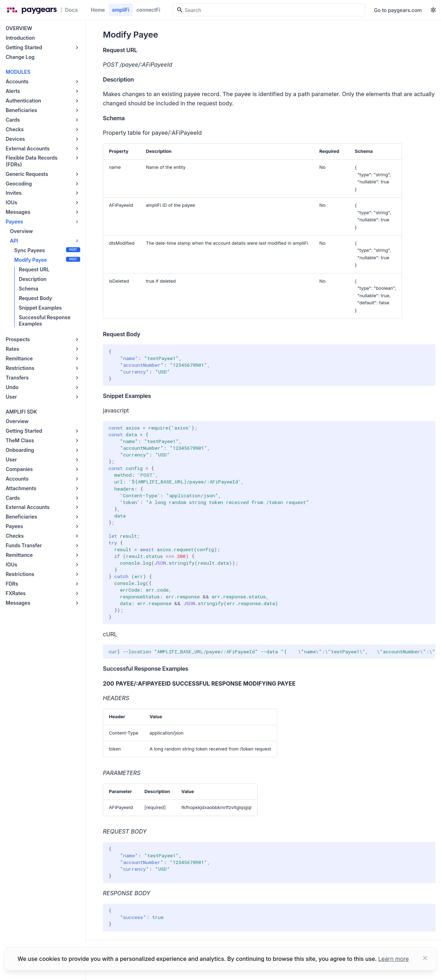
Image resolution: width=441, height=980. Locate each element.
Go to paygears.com (398, 10)
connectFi (148, 10)
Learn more (393, 959)
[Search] (269, 10)
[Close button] (425, 959)
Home (98, 10)
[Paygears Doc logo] (41, 10)
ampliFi (121, 10)
